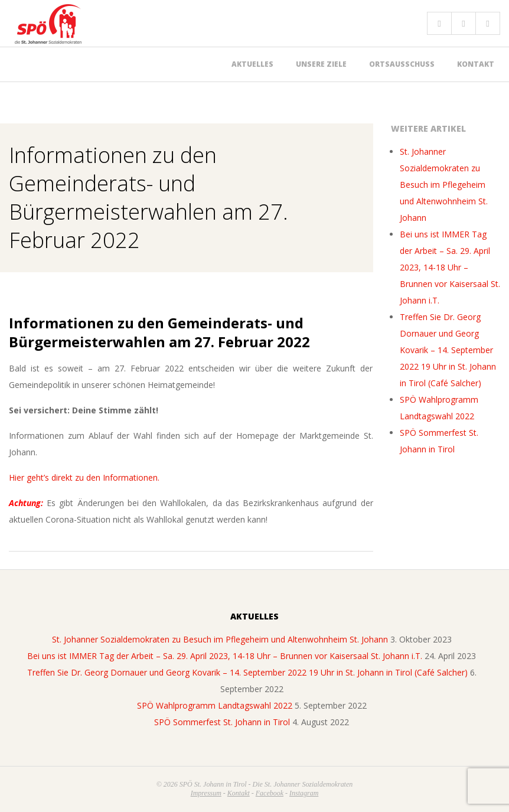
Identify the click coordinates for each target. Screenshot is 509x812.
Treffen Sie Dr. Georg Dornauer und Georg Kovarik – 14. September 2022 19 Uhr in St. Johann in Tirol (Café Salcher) (448, 350)
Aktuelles (252, 64)
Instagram (304, 793)
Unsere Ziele (321, 64)
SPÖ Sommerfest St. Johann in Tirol (222, 722)
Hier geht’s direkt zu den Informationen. (84, 477)
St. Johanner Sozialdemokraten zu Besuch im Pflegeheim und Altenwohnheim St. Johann (444, 185)
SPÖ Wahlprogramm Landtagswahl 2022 (215, 705)
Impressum (206, 793)
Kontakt (476, 64)
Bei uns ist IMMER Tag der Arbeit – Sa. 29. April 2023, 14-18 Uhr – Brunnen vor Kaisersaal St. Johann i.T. (450, 267)
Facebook (270, 793)
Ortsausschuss (402, 64)
